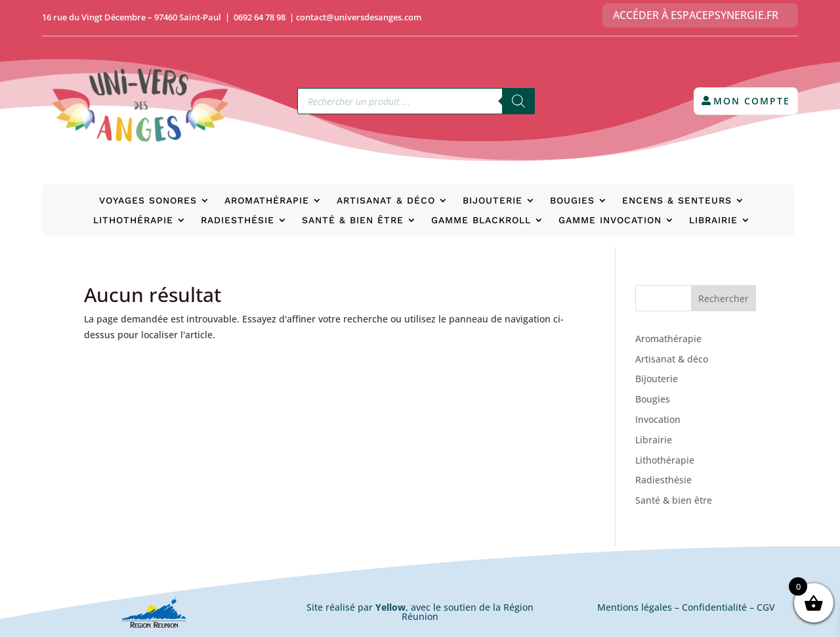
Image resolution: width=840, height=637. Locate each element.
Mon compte (752, 101)
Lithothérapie (133, 220)
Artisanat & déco (386, 201)
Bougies (572, 201)
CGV (766, 607)
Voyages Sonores (148, 201)
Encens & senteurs (677, 201)
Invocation (658, 419)
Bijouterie (493, 201)
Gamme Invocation (610, 220)
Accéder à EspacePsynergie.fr (696, 15)
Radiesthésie (238, 220)
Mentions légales (635, 607)
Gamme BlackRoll (481, 220)
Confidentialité (714, 607)
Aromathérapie (267, 201)
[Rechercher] (518, 101)
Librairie (713, 220)
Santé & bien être (353, 220)
